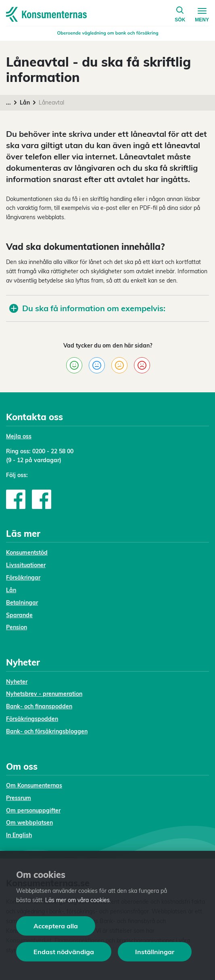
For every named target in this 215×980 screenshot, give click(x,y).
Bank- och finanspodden (39, 706)
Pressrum (19, 798)
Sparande (19, 615)
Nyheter (17, 682)
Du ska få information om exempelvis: (87, 308)
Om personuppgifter (33, 810)
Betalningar (22, 603)
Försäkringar (23, 578)
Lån (25, 103)
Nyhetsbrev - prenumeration (44, 694)
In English (19, 835)
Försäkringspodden (32, 719)
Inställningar (155, 952)
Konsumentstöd (27, 553)
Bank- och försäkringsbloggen (47, 731)
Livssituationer (26, 565)
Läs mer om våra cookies (77, 900)
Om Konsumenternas (34, 785)
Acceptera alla (56, 926)
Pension (17, 627)
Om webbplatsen (29, 823)
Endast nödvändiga (64, 952)
